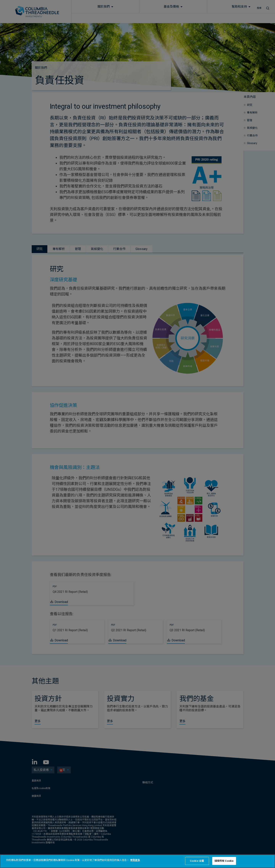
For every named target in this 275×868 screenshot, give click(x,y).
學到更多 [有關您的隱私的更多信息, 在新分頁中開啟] (135, 860)
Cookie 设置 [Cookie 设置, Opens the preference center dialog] (197, 861)
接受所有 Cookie (224, 861)
